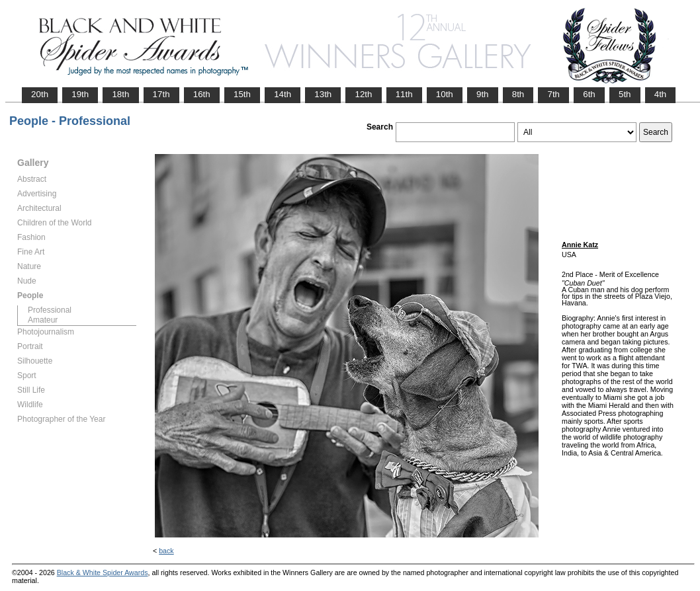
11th (404, 94)
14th (283, 94)
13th (323, 94)
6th (589, 94)
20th (40, 94)
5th (625, 94)
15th (242, 94)
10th (445, 94)
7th (553, 94)
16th (202, 94)
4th (661, 94)
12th (363, 94)
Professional (50, 310)
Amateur (43, 320)
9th (483, 94)
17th (161, 94)
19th (80, 94)
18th (120, 94)
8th (518, 94)
